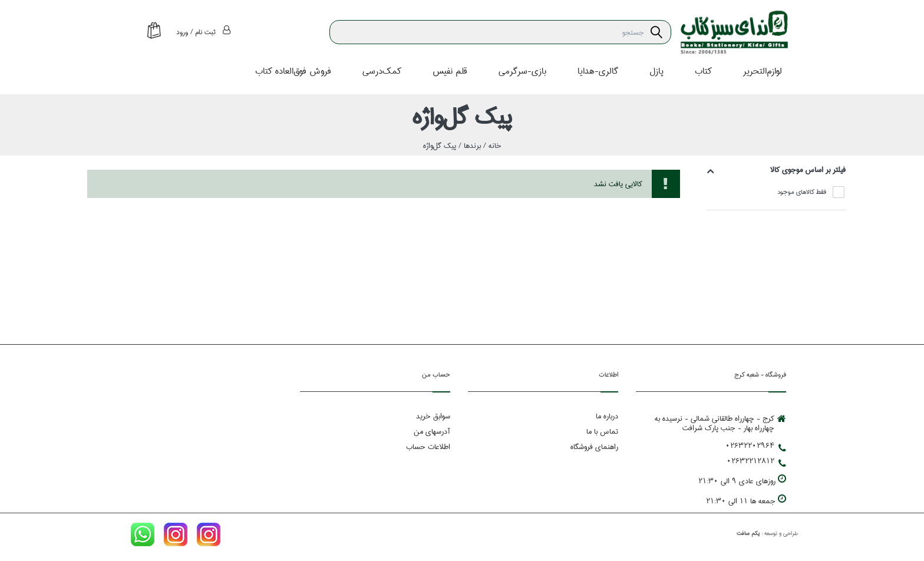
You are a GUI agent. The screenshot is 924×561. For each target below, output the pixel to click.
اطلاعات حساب (428, 447)
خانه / (491, 146)
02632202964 (756, 446)
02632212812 (756, 461)
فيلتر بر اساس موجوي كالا (808, 170)
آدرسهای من (432, 432)
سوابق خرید (433, 417)
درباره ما (607, 417)
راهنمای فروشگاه (594, 447)
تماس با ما (602, 432)
